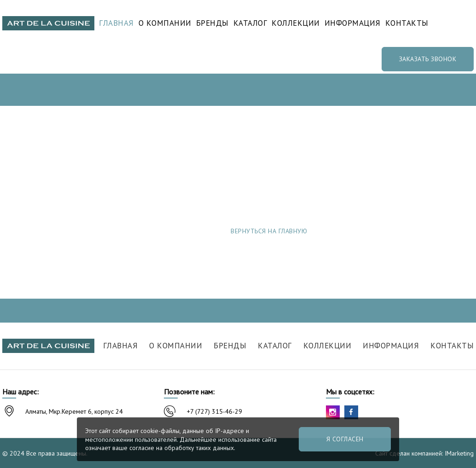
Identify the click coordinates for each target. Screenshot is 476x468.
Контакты (407, 23)
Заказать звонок (428, 59)
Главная (116, 23)
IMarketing (459, 453)
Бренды (212, 23)
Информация (353, 23)
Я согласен (345, 439)
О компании (165, 23)
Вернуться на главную (269, 231)
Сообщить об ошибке (400, 231)
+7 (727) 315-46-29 (215, 411)
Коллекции (296, 23)
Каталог (250, 23)
